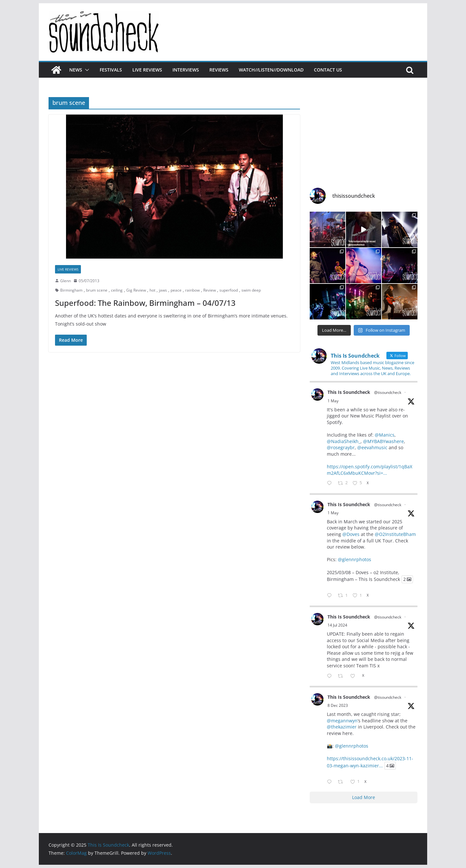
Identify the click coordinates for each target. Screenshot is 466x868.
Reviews (219, 70)
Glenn (66, 281)
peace (176, 290)
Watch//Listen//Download (271, 70)
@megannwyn (342, 721)
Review (210, 290)
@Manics (385, 435)
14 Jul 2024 (337, 625)
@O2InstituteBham (395, 534)
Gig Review (136, 290)
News (76, 70)
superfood (229, 290)
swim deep (251, 290)
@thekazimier (342, 727)
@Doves (351, 534)
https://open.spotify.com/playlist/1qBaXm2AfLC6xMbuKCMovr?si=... (370, 470)
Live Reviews (147, 70)
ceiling (117, 290)
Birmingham (71, 290)
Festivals (111, 70)
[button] (86, 70)
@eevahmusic (372, 447)
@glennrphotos (355, 559)
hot (152, 290)
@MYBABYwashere (383, 441)
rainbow (192, 290)
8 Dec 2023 (338, 705)
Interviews (186, 70)
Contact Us (328, 70)
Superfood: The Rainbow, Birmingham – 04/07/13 (145, 303)
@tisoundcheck (388, 392)
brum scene (97, 290)
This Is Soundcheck (349, 392)
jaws (163, 290)
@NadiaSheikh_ (344, 441)
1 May (333, 401)
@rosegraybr (341, 447)
